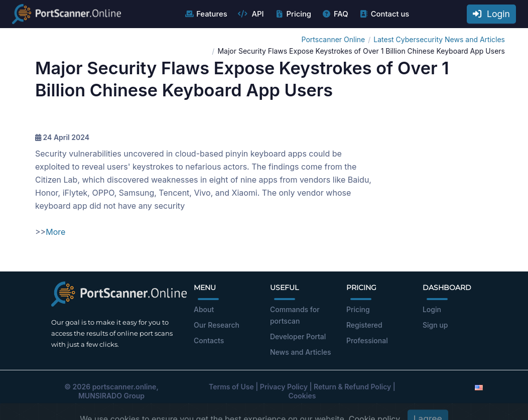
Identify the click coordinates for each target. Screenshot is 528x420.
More (55, 232)
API (251, 14)
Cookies (302, 396)
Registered (364, 325)
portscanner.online (124, 387)
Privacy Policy (284, 387)
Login (491, 14)
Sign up (435, 325)
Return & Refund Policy (352, 387)
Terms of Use (231, 387)
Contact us (384, 14)
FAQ (335, 14)
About (204, 309)
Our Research (217, 325)
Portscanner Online (334, 39)
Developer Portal (298, 336)
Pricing (293, 14)
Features (206, 14)
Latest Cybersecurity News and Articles (439, 39)
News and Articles (300, 352)
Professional (367, 340)
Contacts (209, 340)
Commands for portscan (295, 315)
